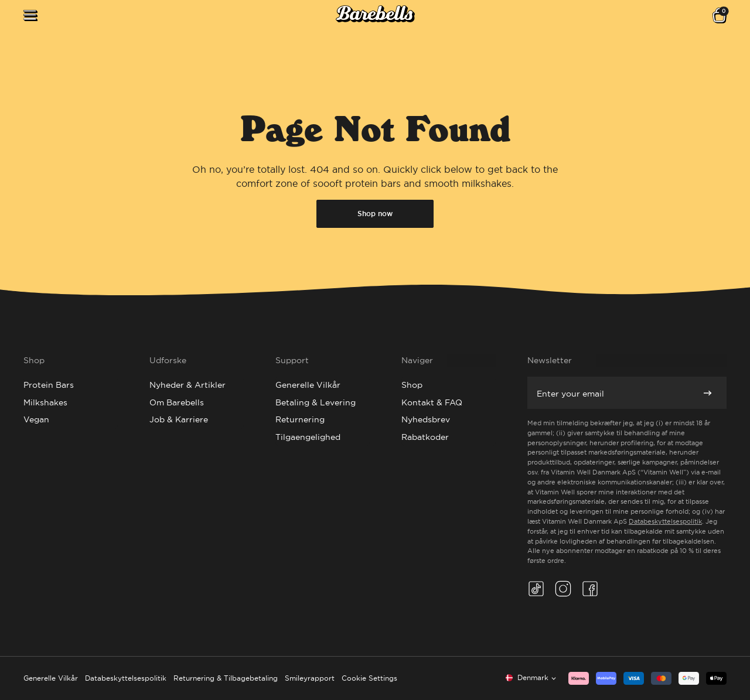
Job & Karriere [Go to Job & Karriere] (179, 419)
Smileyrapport (310, 678)
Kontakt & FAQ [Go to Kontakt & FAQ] (432, 402)
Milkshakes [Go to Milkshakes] (45, 402)
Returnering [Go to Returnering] (300, 419)
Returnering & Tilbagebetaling (226, 678)
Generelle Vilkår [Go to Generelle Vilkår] (308, 385)
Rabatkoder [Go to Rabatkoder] (425, 437)
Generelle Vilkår (51, 678)
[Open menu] (30, 16)
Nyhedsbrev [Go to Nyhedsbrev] (426, 419)
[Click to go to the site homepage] (375, 16)
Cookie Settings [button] (369, 678)
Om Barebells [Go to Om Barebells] (177, 402)
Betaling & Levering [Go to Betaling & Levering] (316, 402)
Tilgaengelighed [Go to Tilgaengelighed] (308, 437)
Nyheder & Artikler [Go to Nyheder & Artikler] (187, 385)
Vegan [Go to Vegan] (36, 419)
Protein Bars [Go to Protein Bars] (49, 385)
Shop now (375, 214)
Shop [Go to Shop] (412, 385)
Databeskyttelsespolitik (665, 521)
